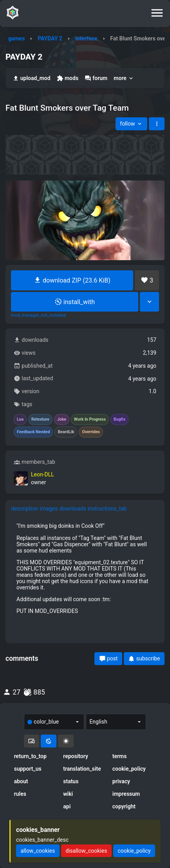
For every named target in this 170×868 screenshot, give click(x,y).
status (71, 781)
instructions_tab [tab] (107, 509)
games (16, 38)
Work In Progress (90, 419)
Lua (20, 419)
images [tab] (49, 509)
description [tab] (25, 509)
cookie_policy (129, 769)
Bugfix (119, 419)
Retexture (40, 419)
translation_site (82, 769)
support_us (28, 769)
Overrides (91, 432)
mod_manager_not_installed (38, 315)
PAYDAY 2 (50, 38)
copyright (124, 806)
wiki (68, 794)
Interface (86, 38)
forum (96, 78)
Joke (62, 419)
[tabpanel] (85, 568)
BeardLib (66, 432)
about (21, 781)
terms (120, 756)
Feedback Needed (33, 432)
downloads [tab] (72, 509)
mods (68, 78)
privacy (121, 781)
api (67, 806)
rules (20, 794)
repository (76, 756)
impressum (126, 794)
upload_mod (32, 78)
